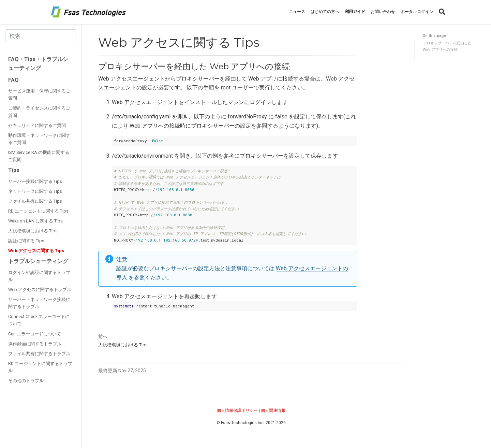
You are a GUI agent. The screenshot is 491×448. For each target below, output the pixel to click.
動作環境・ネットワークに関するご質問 (39, 139)
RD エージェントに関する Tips (38, 211)
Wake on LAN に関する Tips (35, 221)
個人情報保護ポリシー (237, 410)
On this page (434, 36)
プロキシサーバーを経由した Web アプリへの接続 (447, 46)
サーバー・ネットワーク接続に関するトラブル (39, 303)
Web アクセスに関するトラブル (40, 290)
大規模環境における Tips (33, 231)
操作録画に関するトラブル (35, 344)
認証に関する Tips (26, 241)
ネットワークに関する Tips (35, 191)
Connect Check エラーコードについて (39, 320)
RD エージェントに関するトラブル (40, 367)
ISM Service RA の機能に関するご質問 (39, 156)
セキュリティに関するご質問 (37, 125)
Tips (14, 170)
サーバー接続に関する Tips (35, 181)
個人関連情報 (273, 410)
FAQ (13, 80)
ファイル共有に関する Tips (35, 201)
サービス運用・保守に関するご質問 (39, 95)
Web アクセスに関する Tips (36, 251)
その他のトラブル (26, 381)
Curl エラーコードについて (35, 334)
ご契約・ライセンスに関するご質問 (39, 112)
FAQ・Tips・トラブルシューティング (38, 64)
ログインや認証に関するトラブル (39, 276)
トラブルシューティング (38, 261)
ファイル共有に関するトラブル (39, 354)
